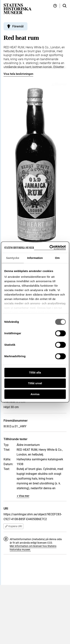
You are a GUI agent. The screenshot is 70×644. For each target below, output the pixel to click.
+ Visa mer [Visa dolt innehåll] (23, 496)
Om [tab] (57, 258)
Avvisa (35, 394)
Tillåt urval (35, 383)
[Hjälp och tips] (55, 6)
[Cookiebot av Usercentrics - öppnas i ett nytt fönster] (50, 247)
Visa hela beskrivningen (18, 74)
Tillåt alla (35, 372)
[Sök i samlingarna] (65, 6)
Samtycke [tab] (13, 258)
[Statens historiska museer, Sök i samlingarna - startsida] (18, 9)
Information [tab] (35, 258)
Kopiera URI (13, 526)
